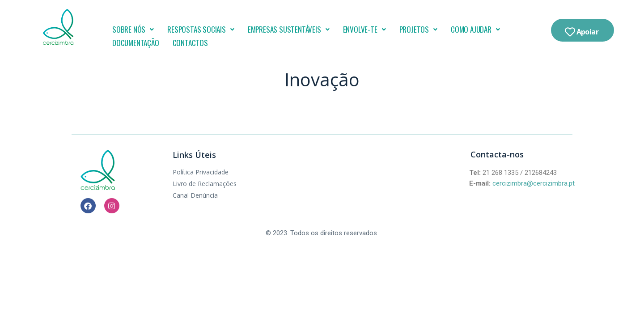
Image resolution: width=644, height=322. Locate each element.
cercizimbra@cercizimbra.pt (534, 183)
